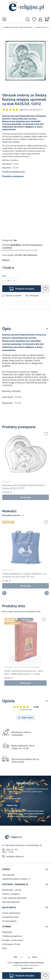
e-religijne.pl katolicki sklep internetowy (17, 27)
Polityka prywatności (12, 936)
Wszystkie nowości (13, 515)
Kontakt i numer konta (13, 940)
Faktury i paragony (11, 894)
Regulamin (20, 811)
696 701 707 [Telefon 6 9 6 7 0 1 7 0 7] (12, 850)
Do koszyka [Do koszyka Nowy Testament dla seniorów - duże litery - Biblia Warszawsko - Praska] (26, 683)
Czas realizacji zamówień (14, 898)
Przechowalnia (9, 921)
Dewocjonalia (41, 27)
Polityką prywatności (29, 816)
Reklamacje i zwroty (12, 890)
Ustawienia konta (10, 917)
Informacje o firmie (11, 944)
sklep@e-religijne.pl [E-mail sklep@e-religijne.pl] (15, 856)
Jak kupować (8, 875)
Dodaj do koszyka (25, 289)
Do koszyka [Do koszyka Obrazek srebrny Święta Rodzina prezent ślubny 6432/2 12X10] (26, 497)
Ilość (4, 276)
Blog (4, 948)
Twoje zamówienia (11, 913)
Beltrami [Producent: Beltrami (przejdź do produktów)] (6, 260)
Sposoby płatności (11, 902)
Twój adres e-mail (12, 798)
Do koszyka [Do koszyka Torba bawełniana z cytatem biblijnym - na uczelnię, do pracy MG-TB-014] (26, 586)
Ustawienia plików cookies (15, 879)
